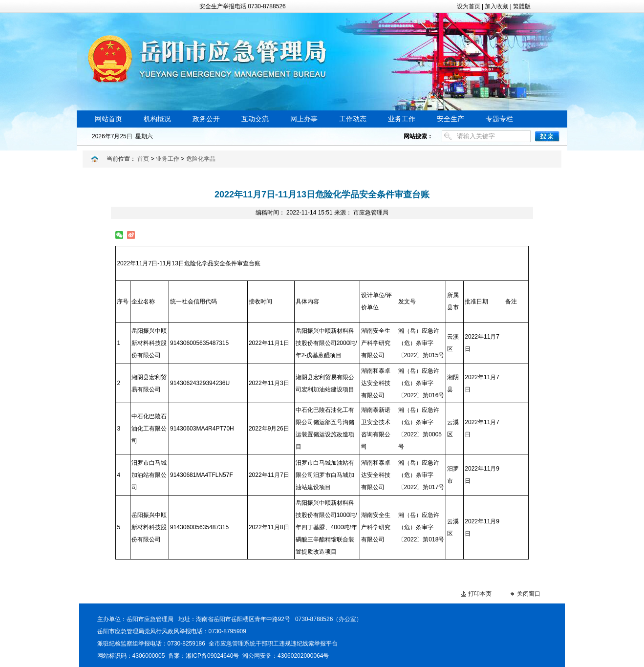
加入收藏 (496, 6)
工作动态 (353, 119)
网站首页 (108, 119)
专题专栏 (499, 119)
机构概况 (157, 119)
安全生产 (451, 119)
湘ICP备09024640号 (212, 656)
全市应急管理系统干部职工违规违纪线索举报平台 (273, 644)
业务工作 (402, 119)
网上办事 (304, 119)
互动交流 (255, 119)
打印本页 (480, 594)
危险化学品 (201, 159)
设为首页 (469, 6)
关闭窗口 (529, 594)
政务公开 (206, 119)
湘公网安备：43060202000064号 (286, 656)
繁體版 (522, 6)
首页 (143, 159)
